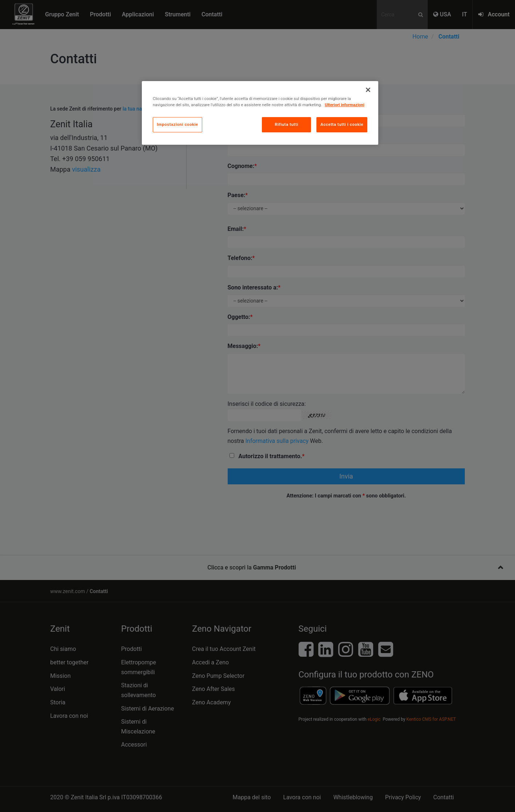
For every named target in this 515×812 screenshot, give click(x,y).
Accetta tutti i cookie (342, 124)
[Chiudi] (368, 90)
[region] (260, 113)
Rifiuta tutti (286, 124)
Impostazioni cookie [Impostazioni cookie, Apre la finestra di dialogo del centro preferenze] (177, 124)
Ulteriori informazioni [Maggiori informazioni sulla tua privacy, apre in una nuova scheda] (345, 105)
